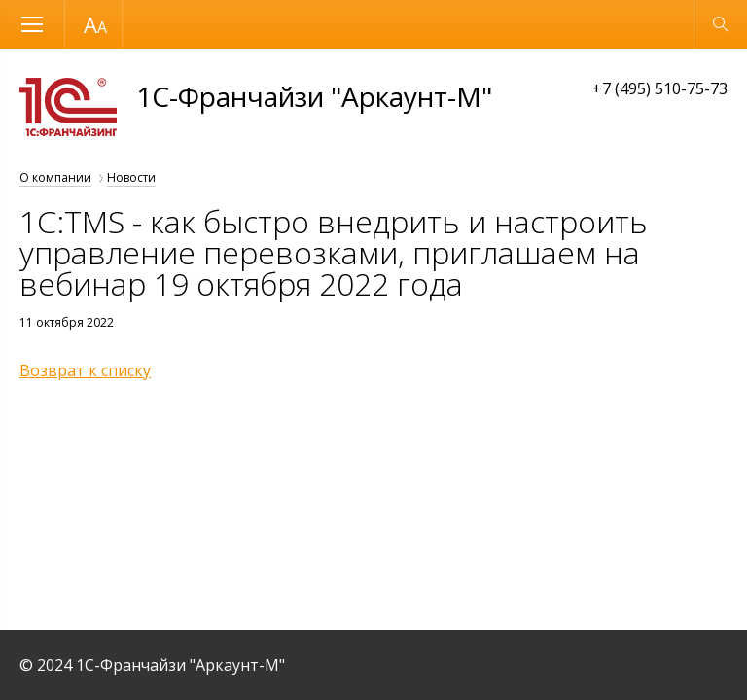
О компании (55, 177)
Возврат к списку (85, 370)
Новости (131, 177)
